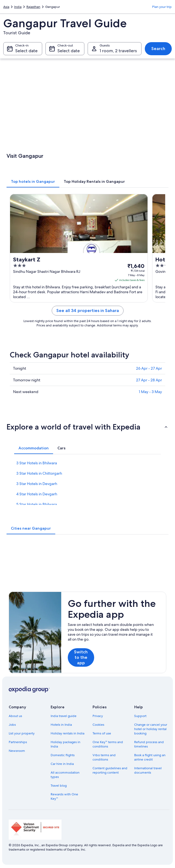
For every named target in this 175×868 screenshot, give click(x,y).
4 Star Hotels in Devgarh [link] (37, 494)
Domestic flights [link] (63, 755)
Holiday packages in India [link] (65, 744)
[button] (87, 427)
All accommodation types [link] (65, 775)
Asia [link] (6, 7)
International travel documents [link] (148, 770)
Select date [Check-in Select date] (26, 51)
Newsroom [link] (17, 751)
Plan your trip (162, 7)
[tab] (33, 181)
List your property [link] (22, 733)
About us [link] (15, 716)
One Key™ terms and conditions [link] (108, 744)
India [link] (18, 7)
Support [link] (140, 716)
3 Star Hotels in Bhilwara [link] (37, 463)
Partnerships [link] (18, 742)
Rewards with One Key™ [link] (64, 796)
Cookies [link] (98, 725)
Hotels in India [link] (61, 725)
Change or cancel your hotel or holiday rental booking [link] (151, 729)
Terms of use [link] (102, 733)
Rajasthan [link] (33, 7)
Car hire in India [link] (62, 764)
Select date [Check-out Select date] (69, 51)
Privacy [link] (98, 716)
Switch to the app (81, 657)
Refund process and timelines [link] (149, 744)
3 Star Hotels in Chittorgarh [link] (39, 473)
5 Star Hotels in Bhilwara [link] (37, 504)
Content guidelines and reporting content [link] (110, 770)
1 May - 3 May (150, 392)
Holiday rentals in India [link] (67, 733)
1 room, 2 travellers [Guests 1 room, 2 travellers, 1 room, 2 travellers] (118, 51)
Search (158, 49)
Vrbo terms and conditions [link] (104, 757)
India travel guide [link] (64, 716)
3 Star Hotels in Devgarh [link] (37, 484)
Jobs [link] (12, 725)
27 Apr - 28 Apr (149, 380)
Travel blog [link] (59, 786)
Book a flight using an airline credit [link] (150, 757)
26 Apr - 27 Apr (149, 368)
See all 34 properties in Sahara (88, 311)
